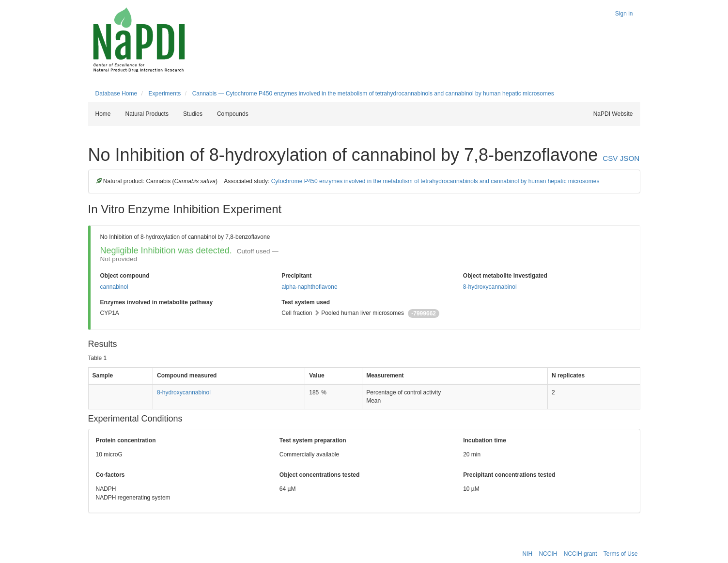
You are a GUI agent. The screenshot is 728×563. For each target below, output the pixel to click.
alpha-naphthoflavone (309, 287)
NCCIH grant (581, 554)
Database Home (116, 94)
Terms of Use (621, 554)
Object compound (125, 276)
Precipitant (296, 276)
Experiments (165, 94)
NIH (527, 554)
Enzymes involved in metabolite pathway (157, 302)
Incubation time (485, 440)
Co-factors (110, 475)
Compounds (233, 114)
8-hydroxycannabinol (490, 287)
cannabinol (114, 287)
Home (103, 114)
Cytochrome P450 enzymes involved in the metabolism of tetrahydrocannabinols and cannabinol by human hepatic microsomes (435, 181)
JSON (630, 158)
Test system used (306, 302)
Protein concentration (126, 440)
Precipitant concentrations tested (509, 475)
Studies (193, 114)
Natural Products (147, 114)
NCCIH (548, 554)
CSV (610, 158)
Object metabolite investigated (505, 276)
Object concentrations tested (319, 475)
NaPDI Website (613, 114)
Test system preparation (313, 440)
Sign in (624, 14)
